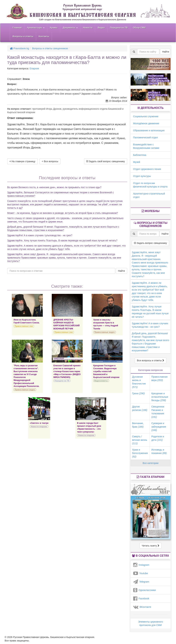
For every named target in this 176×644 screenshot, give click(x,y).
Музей (137, 162)
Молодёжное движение (146, 123)
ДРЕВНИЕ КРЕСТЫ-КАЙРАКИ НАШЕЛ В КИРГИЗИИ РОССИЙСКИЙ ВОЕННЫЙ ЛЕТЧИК (67, 324)
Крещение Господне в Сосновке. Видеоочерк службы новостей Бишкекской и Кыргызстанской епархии (106, 372)
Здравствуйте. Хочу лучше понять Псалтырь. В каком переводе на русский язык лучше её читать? (62, 240)
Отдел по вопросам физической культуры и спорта (150, 185)
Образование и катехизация (149, 130)
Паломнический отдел (146, 137)
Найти (122, 271)
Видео (101, 28)
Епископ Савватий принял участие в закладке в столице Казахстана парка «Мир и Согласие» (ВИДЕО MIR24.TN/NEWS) (67, 372)
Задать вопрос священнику (150, 243)
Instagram (141, 565)
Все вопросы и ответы (151, 360)
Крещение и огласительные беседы (160, 397)
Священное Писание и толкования (158, 412)
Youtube (141, 573)
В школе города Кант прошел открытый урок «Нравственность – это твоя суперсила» (89, 427)
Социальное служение (146, 116)
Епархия (34, 68)
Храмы (54, 28)
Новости (88, 28)
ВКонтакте (142, 607)
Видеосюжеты (101, 381)
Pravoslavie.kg (19, 48)
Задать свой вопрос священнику (106, 161)
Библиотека (140, 155)
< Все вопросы (50, 161)
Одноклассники (145, 590)
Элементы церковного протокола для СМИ (151, 623)
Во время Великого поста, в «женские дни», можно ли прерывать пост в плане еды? (54, 187)
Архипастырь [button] (36, 28)
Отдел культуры (142, 176)
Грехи (138, 393)
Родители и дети (158, 438)
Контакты (44, 36)
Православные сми (24, 326)
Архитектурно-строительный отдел (149, 195)
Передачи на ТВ (119, 28)
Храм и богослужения (140, 453)
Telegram (141, 582)
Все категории (151, 463)
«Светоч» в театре (39, 423)
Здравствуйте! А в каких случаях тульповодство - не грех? (40, 235)
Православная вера (159, 378)
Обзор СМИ (139, 28)
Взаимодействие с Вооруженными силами (146, 146)
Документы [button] (70, 28)
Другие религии (140, 408)
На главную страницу (22, 161)
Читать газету (151, 546)
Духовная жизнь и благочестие (139, 382)
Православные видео (104, 332)
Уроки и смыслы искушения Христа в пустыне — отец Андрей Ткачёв (106, 324)
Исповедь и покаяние (159, 451)
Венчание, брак (138, 425)
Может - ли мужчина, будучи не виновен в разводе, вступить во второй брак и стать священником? (63, 213)
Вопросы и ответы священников (50, 48)
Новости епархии (39, 427)
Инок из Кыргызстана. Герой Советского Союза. (27, 321)
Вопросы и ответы (23, 36)
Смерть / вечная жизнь (140, 440)
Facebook (141, 599)
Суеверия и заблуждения (159, 427)
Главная (17, 28)
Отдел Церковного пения (147, 169)
